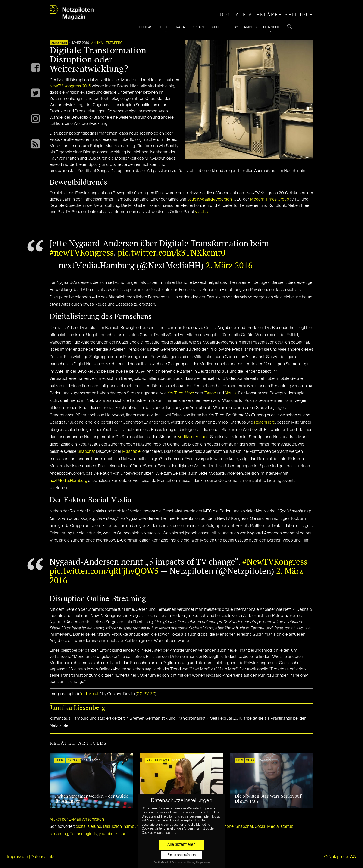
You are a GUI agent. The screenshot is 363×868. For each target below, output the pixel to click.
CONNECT (271, 27)
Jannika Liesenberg (106, 43)
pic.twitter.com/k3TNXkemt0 (172, 253)
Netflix (231, 393)
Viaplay (201, 212)
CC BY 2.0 (146, 694)
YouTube (175, 393)
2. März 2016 (229, 265)
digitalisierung (88, 827)
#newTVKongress (82, 253)
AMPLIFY (251, 27)
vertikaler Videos (193, 437)
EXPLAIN (197, 27)
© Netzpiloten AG (340, 857)
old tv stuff (90, 694)
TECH (164, 27)
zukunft (122, 834)
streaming (59, 834)
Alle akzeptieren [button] (181, 845)
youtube (106, 834)
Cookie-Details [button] (162, 862)
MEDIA (59, 761)
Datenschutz (42, 857)
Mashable (131, 452)
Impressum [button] (203, 862)
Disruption (112, 827)
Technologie (81, 834)
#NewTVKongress (275, 562)
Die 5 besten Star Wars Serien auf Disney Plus (268, 799)
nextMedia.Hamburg (68, 481)
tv (96, 834)
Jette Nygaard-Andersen (210, 199)
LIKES (239, 761)
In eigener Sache (158, 761)
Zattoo (210, 393)
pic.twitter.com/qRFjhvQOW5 (104, 571)
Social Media (267, 827)
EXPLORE (217, 27)
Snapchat (86, 452)
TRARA (179, 27)
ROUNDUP (74, 761)
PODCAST (147, 27)
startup (287, 827)
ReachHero (264, 422)
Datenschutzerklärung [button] (184, 862)
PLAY (234, 27)
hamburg (132, 827)
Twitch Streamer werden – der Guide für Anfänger (91, 799)
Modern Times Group (269, 199)
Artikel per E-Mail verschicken (77, 819)
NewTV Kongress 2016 (70, 86)
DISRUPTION (59, 43)
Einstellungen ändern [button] (182, 855)
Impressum (18, 857)
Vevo (190, 393)
